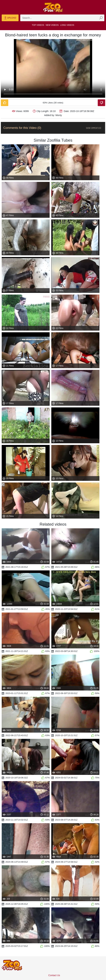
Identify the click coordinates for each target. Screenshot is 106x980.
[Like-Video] (5, 103)
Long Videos (67, 25)
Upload (10, 18)
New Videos (52, 25)
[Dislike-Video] (101, 103)
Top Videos (38, 25)
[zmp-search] (62, 18)
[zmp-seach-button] (101, 18)
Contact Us (54, 975)
